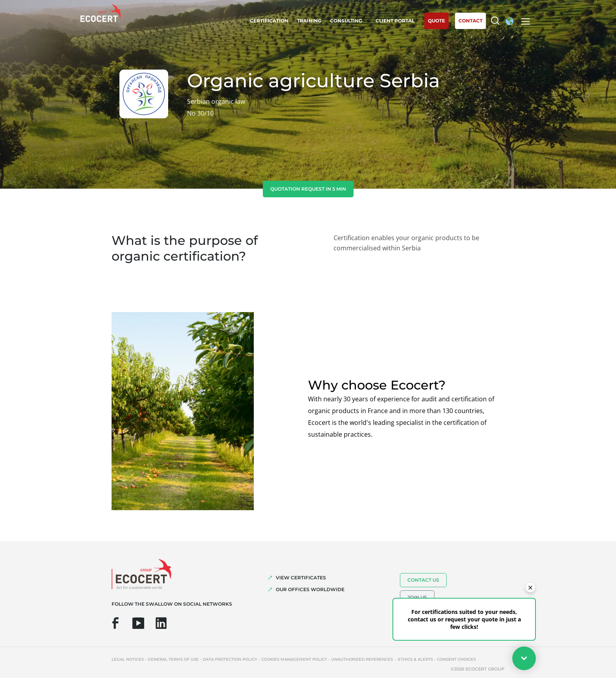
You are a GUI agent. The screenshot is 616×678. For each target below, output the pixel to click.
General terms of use (173, 659)
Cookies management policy (294, 659)
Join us (417, 597)
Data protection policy (230, 659)
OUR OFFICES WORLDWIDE (310, 589)
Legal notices (128, 659)
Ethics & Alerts (415, 659)
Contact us (423, 580)
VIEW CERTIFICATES (301, 578)
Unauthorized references (363, 659)
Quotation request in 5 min (308, 189)
